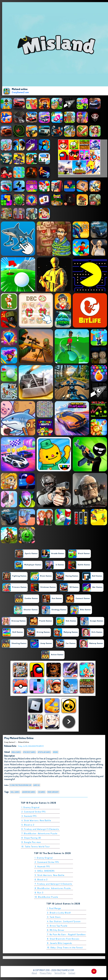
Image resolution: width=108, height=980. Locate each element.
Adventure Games (29, 792)
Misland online (24, 742)
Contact (72, 973)
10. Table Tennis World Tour (36, 847)
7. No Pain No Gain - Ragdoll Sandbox (66, 934)
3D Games (42, 792)
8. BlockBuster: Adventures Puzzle (53, 888)
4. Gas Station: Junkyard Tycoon (64, 921)
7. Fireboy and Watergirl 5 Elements (54, 884)
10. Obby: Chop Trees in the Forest (65, 947)
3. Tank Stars (54, 917)
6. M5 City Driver (56, 930)
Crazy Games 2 (10, 742)
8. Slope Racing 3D (31, 838)
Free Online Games (52, 773)
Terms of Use (60, 973)
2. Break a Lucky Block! (59, 913)
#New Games (16, 752)
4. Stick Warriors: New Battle (36, 820)
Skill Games (15, 792)
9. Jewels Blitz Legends (60, 943)
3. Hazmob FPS (29, 816)
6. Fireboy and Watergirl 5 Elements (40, 829)
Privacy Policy (46, 973)
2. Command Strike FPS (34, 812)
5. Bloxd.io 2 (28, 825)
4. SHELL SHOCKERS (45, 871)
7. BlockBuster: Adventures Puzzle (40, 833)
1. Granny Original (31, 807)
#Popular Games (44, 752)
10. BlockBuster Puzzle (46, 897)
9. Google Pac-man (31, 842)
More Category (53, 792)
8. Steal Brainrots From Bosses (63, 939)
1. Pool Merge (54, 908)
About (34, 973)
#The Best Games (29, 752)
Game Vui (36, 785)
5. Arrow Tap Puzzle (57, 926)
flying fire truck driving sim (21, 785)
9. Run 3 (39, 893)
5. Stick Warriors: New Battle (50, 875)
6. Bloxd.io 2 (41, 880)
